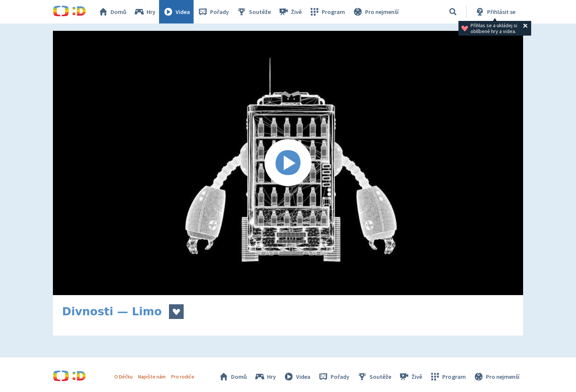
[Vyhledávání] (453, 12)
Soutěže (253, 12)
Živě (290, 12)
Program (327, 12)
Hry (145, 12)
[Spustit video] (288, 163)
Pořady (213, 12)
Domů (112, 12)
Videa (176, 12)
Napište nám (152, 377)
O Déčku (123, 377)
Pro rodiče (183, 377)
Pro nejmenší (375, 12)
